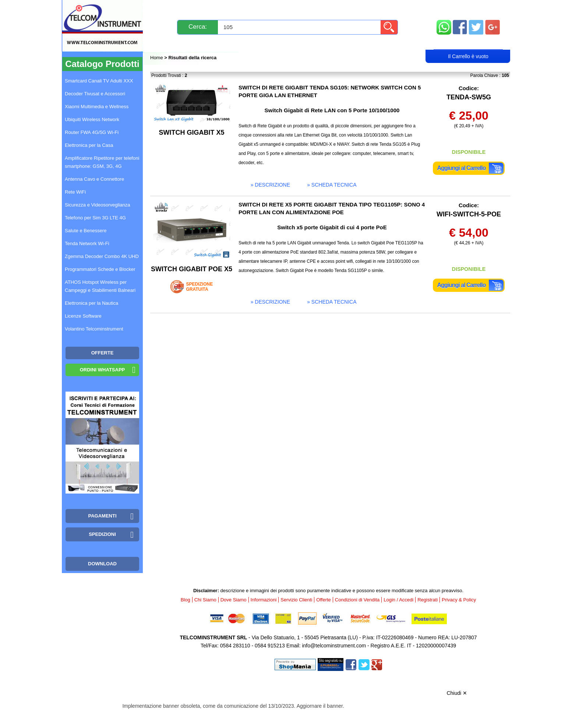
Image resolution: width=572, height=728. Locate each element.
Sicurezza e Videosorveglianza (98, 205)
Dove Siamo (234, 600)
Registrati (311, 43)
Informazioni (378, 8)
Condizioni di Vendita (357, 600)
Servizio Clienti (323, 8)
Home (157, 58)
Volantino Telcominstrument (94, 329)
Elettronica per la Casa (89, 145)
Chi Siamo (205, 600)
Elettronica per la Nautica (91, 303)
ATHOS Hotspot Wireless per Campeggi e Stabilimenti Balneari (100, 286)
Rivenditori (361, 43)
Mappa (468, 8)
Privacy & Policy (459, 600)
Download (102, 564)
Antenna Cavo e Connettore (94, 179)
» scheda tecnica (332, 185)
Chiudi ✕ (457, 693)
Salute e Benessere (86, 231)
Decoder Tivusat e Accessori (95, 94)
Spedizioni (228, 8)
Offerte (324, 600)
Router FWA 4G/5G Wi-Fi (92, 132)
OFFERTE (103, 353)
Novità (166, 8)
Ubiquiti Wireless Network (92, 119)
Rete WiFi (75, 192)
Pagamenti (271, 8)
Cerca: (198, 27)
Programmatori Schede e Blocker (100, 269)
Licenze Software (83, 316)
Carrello (468, 43)
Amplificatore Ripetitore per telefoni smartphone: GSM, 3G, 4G (102, 162)
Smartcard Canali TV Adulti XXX (99, 81)
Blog (164, 43)
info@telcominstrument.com (334, 646)
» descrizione (270, 185)
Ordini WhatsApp (103, 370)
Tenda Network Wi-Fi (87, 243)
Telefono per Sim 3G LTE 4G (95, 218)
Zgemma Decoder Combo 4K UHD (102, 256)
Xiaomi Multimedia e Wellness (97, 107)
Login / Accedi (258, 43)
